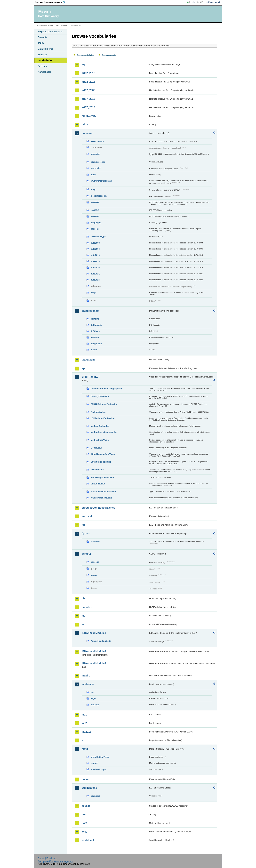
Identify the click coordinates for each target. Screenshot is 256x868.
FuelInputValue (98, 412)
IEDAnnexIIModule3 (94, 651)
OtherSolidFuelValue (101, 462)
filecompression (99, 196)
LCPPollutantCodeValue (103, 418)
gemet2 (86, 554)
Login (192, 2)
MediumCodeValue (100, 426)
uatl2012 (95, 705)
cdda (85, 125)
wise (84, 832)
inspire (86, 676)
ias (83, 616)
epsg (93, 189)
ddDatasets (96, 325)
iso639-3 (95, 210)
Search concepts (109, 55)
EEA (51, 2)
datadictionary (91, 311)
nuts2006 (95, 249)
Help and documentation (50, 32)
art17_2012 (88, 99)
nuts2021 (95, 274)
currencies (96, 168)
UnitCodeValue (98, 484)
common (87, 133)
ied (84, 624)
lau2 (84, 723)
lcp (84, 740)
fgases (86, 534)
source (94, 575)
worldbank (88, 840)
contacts (95, 319)
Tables (41, 43)
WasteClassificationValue (103, 492)
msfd (85, 749)
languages (96, 223)
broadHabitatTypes (100, 757)
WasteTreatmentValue (101, 498)
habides (87, 607)
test (84, 814)
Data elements (45, 49)
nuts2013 (95, 261)
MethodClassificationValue (104, 432)
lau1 (84, 715)
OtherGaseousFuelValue (103, 454)
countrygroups (98, 162)
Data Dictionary (62, 25)
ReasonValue (97, 470)
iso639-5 (95, 216)
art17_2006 (88, 90)
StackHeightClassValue (102, 478)
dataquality (88, 360)
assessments (97, 141)
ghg (84, 599)
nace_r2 (95, 229)
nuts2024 (95, 280)
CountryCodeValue (100, 396)
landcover (88, 684)
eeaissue (95, 337)
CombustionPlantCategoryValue (107, 389)
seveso (86, 806)
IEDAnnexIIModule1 (94, 633)
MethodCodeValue (100, 440)
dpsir (93, 175)
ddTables (95, 331)
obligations (96, 344)
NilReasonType (98, 237)
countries (95, 154)
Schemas (43, 55)
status (94, 350)
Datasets (42, 37)
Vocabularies (45, 60)
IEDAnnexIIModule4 (94, 663)
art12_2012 (88, 73)
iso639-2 (95, 202)
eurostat (87, 516)
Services (42, 66)
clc (92, 692)
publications (89, 788)
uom (84, 823)
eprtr (85, 368)
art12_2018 (88, 82)
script (93, 293)
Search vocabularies (85, 55)
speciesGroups (98, 769)
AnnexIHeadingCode (101, 641)
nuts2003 (95, 243)
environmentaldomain (101, 181)
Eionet (51, 25)
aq (83, 64)
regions (94, 763)
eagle (93, 698)
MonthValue (96, 448)
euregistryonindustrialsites (98, 508)
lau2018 (86, 732)
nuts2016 (95, 268)
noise (85, 779)
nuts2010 (95, 255)
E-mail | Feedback (47, 858)
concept (95, 562)
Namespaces (45, 72)
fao (84, 525)
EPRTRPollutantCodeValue (104, 404)
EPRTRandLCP (91, 377)
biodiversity (89, 116)
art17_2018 (88, 107)
